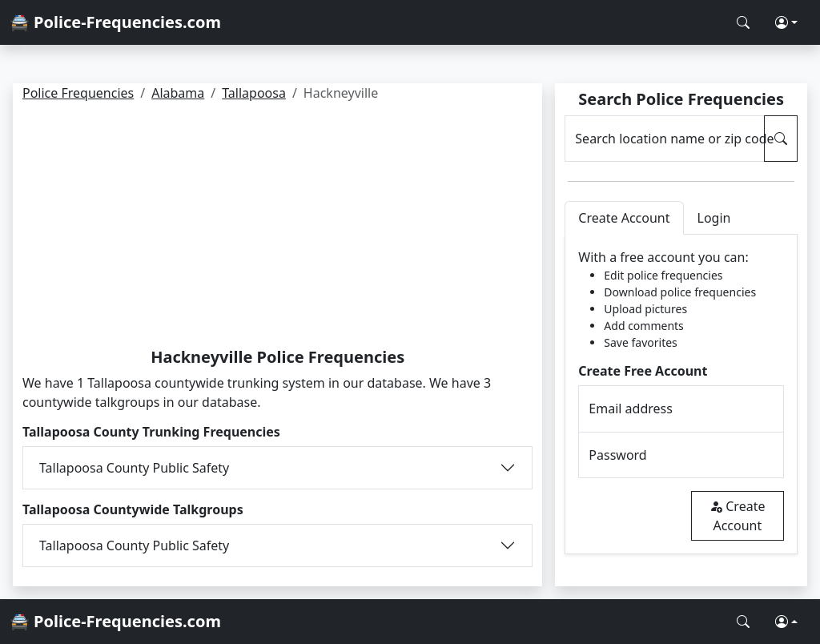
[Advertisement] (277, 227)
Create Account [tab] (624, 218)
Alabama (178, 93)
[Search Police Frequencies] (743, 22)
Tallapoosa (254, 93)
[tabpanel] (681, 394)
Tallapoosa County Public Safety (134, 468)
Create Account (737, 516)
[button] (786, 22)
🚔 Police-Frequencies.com (115, 22)
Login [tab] (714, 218)
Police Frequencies (78, 93)
